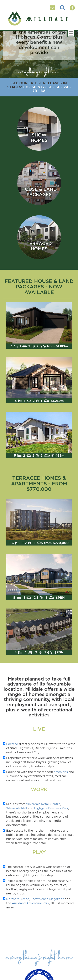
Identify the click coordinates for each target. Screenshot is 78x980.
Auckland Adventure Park (30, 903)
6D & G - (39, 87)
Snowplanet (39, 899)
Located (12, 744)
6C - (27, 87)
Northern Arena (18, 899)
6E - (51, 87)
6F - (59, 87)
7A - (67, 87)
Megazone (57, 899)
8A (43, 91)
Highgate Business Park (51, 808)
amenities (61, 772)
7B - (36, 91)
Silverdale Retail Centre (43, 804)
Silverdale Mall (17, 808)
